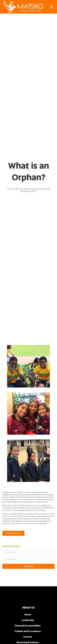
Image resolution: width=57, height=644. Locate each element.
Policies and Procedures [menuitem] (28, 631)
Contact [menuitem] (28, 637)
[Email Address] (28, 559)
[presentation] (20, 575)
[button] (28, 566)
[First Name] (28, 552)
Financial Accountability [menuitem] (28, 626)
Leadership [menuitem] (28, 620)
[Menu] (52, 7)
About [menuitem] (28, 615)
